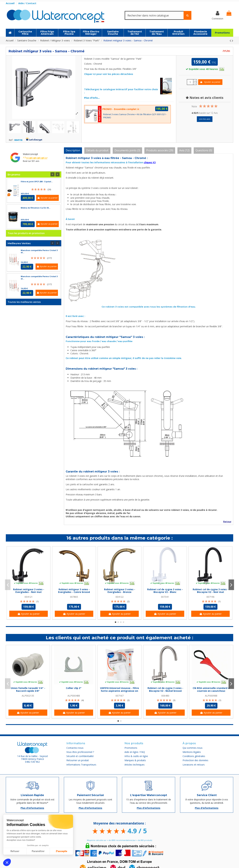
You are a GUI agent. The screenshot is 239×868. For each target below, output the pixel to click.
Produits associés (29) (160, 150)
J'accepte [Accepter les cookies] (61, 851)
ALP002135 (28, 696)
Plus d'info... (92, 98)
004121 (29, 597)
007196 (210, 597)
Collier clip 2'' (74, 688)
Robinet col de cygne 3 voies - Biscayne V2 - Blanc (165, 591)
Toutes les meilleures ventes (24, 302)
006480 (165, 696)
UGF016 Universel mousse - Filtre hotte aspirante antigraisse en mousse (119, 691)
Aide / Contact (27, 3)
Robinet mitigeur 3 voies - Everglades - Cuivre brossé (74, 591)
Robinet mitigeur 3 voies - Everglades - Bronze (120, 591)
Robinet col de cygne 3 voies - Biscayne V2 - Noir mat (211, 591)
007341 (165, 597)
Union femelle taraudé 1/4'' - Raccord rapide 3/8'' (28, 689)
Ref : (11, 140)
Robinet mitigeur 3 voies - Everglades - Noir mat (29, 591)
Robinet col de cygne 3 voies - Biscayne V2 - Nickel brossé (165, 689)
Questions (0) (204, 150)
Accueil (10, 3)
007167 (119, 696)
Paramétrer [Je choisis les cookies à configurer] (38, 851)
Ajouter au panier (210, 82)
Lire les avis (205, 119)
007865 (74, 597)
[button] (7, 862)
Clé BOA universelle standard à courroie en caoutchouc (211, 689)
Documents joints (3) (127, 150)
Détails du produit (97, 150)
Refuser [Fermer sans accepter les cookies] (15, 851)
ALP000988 (211, 696)
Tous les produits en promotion (26, 233)
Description (73, 150)
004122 (119, 597)
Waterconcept (30, 154)
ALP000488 (74, 696)
